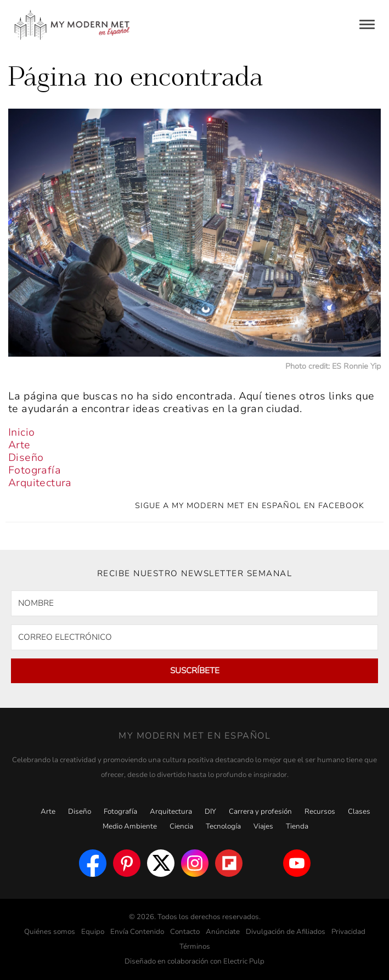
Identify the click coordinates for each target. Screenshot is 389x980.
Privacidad (348, 932)
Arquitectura (40, 483)
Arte (19, 445)
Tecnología (223, 826)
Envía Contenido (137, 932)
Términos (195, 947)
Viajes (263, 826)
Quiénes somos (50, 932)
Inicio (21, 432)
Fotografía (35, 470)
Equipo (93, 932)
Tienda (297, 826)
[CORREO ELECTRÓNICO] (194, 637)
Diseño (26, 458)
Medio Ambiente (130, 826)
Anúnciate (223, 932)
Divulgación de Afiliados (286, 932)
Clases (359, 812)
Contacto (185, 932)
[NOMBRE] (194, 603)
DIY (210, 812)
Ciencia (181, 826)
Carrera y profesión (260, 812)
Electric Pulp (244, 961)
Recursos (320, 812)
